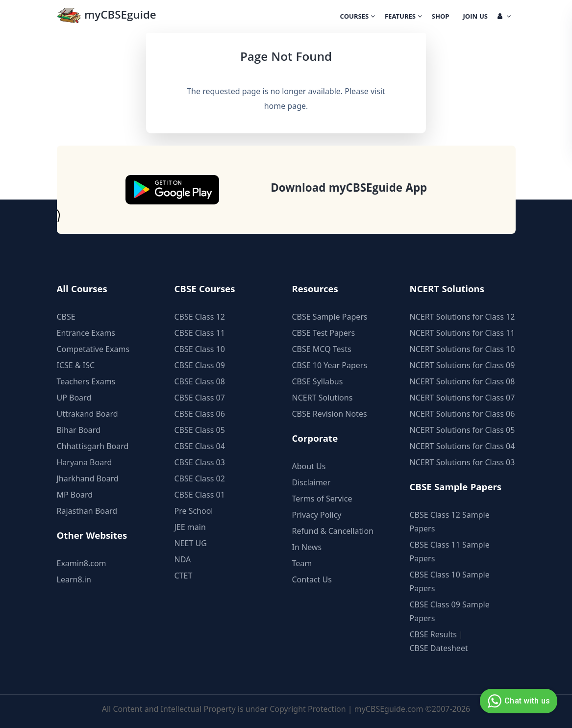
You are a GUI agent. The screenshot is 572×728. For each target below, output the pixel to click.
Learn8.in (74, 579)
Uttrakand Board (87, 414)
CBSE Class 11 (200, 333)
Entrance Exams (86, 333)
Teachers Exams (86, 381)
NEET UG (191, 543)
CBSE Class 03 (200, 462)
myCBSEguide (107, 16)
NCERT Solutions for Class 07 (462, 398)
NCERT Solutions (323, 398)
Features (403, 17)
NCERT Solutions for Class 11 (462, 333)
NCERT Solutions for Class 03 (462, 462)
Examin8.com (82, 563)
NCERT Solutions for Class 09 (462, 365)
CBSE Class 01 (200, 495)
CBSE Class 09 (200, 365)
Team (302, 563)
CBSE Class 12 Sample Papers (450, 522)
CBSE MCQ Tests (322, 349)
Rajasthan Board (87, 511)
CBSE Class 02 (200, 478)
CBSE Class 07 (200, 398)
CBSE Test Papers (324, 333)
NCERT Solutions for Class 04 (462, 446)
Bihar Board (79, 430)
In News (307, 547)
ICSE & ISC (76, 365)
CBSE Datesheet (439, 648)
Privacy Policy (317, 515)
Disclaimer (311, 482)
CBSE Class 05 (200, 430)
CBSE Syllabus (318, 381)
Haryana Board (85, 462)
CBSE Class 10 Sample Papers (450, 581)
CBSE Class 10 (200, 349)
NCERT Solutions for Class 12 (462, 317)
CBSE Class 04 (200, 446)
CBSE (66, 317)
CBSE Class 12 (200, 317)
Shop (441, 17)
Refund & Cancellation (333, 531)
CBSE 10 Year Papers (330, 365)
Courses (358, 17)
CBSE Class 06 (200, 414)
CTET (184, 576)
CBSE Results (433, 634)
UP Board (74, 398)
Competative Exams (93, 349)
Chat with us (517, 701)
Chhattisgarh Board (93, 446)
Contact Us (312, 579)
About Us (309, 466)
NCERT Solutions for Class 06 (462, 414)
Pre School (194, 511)
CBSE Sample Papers (330, 317)
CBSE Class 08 (200, 381)
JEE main (190, 527)
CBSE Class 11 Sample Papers (450, 552)
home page (285, 106)
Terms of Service (322, 499)
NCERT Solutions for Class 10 (462, 349)
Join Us (475, 17)
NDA (183, 559)
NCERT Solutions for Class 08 (462, 381)
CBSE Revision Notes (330, 414)
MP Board (75, 495)
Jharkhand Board (88, 478)
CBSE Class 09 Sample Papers (450, 611)
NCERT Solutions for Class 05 (462, 430)
